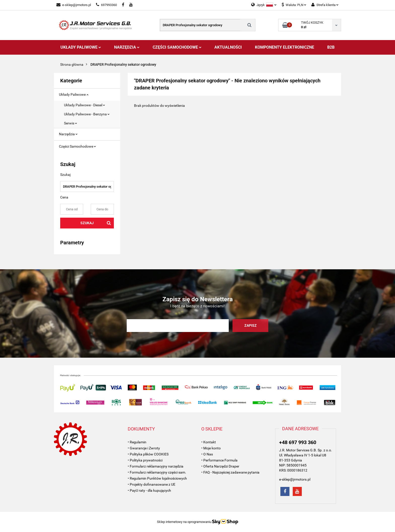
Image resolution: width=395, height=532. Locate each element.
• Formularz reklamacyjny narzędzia (156, 466)
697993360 (106, 5)
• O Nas (207, 454)
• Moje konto (211, 448)
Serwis (71, 123)
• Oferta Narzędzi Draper (220, 466)
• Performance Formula (219, 460)
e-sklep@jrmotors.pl (74, 5)
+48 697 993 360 (298, 442)
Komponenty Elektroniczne (285, 47)
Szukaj (87, 223)
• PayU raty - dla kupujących (149, 490)
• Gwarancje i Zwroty (144, 448)
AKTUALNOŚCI (228, 47)
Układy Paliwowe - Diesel (85, 105)
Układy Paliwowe (81, 47)
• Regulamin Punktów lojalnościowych (157, 478)
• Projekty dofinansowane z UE (152, 484)
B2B (331, 47)
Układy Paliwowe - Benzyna (87, 114)
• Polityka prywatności (145, 460)
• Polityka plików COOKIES (148, 454)
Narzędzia (127, 47)
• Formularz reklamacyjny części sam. (157, 472)
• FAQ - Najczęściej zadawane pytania (230, 472)
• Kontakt (209, 442)
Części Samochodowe (177, 47)
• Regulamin (137, 442)
